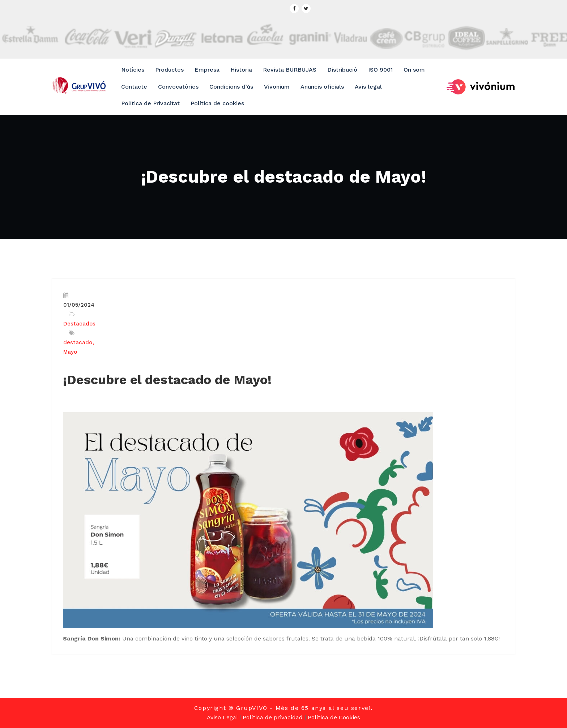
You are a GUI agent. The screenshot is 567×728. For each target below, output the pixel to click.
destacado (78, 342)
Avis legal (368, 87)
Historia (241, 70)
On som (414, 70)
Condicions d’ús (231, 87)
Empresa (207, 70)
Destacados (79, 324)
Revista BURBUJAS (290, 70)
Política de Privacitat (150, 103)
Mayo (70, 352)
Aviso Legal (222, 717)
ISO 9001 (380, 70)
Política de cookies (217, 103)
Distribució (342, 70)
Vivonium (277, 87)
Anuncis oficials (322, 87)
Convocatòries (178, 87)
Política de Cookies (334, 717)
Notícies (133, 70)
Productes (169, 70)
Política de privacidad (273, 717)
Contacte (134, 87)
